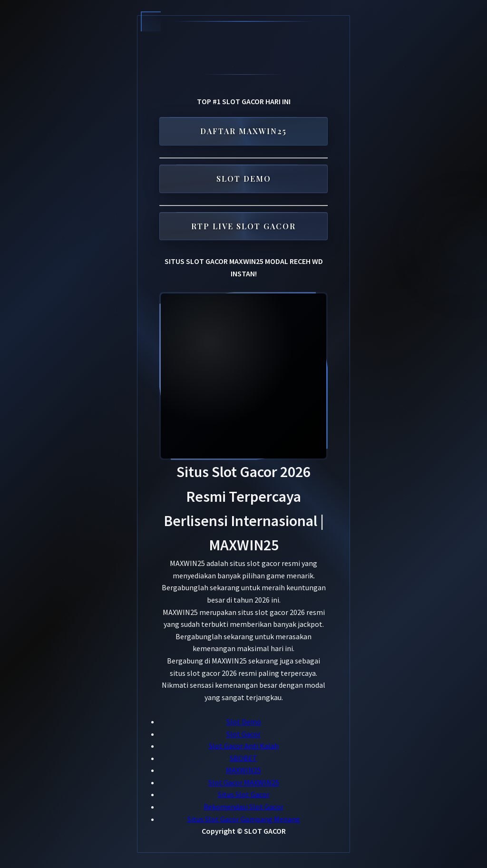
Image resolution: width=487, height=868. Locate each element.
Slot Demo (244, 722)
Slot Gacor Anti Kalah (244, 746)
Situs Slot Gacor (244, 794)
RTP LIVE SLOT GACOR (243, 225)
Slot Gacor (243, 734)
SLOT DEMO (244, 177)
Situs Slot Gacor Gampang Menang (244, 819)
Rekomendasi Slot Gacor (243, 807)
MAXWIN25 (243, 770)
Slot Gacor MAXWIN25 (244, 782)
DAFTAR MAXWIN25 (243, 130)
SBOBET (243, 758)
